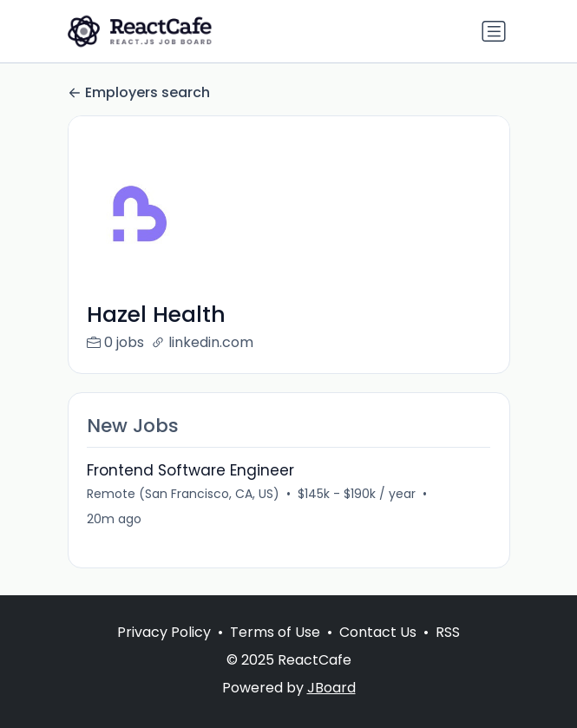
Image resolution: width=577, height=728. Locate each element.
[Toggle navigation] (494, 31)
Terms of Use (275, 632)
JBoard (331, 688)
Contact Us (378, 632)
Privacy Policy (164, 632)
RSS (448, 632)
